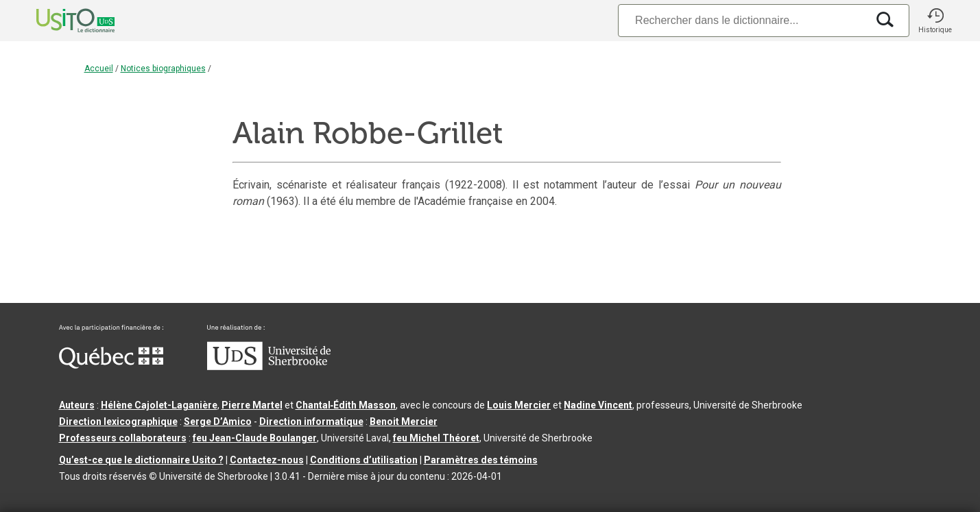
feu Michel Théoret (436, 438)
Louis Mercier (519, 405)
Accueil (99, 69)
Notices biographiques (163, 69)
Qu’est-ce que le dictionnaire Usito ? (141, 460)
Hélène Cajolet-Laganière (159, 405)
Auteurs (77, 405)
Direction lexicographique (118, 422)
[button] (935, 21)
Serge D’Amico (218, 422)
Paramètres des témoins (481, 460)
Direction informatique (311, 422)
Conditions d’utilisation (364, 460)
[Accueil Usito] (60, 21)
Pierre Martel (252, 405)
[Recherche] (742, 20)
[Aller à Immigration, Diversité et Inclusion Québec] (111, 365)
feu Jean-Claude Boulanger (255, 438)
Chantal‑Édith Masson (346, 405)
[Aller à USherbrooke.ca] (269, 367)
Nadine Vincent (598, 405)
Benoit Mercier (404, 422)
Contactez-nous (267, 460)
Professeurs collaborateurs (123, 438)
